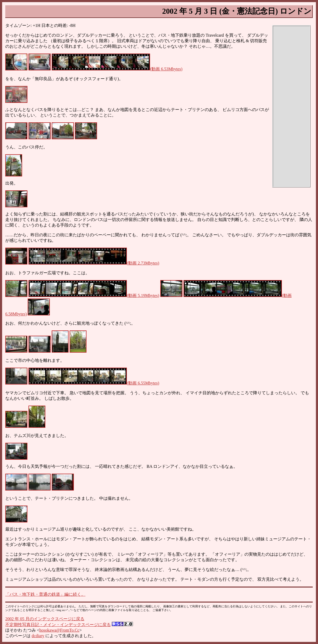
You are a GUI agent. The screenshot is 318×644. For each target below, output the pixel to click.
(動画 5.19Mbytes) (94, 295)
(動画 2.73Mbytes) (94, 263)
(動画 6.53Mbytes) (117, 69)
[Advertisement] (291, 106)
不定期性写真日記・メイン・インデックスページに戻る (58, 625)
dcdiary (38, 636)
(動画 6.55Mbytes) (94, 383)
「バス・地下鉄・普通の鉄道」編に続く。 (45, 594)
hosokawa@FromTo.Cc (59, 630)
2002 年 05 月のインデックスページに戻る (45, 619)
